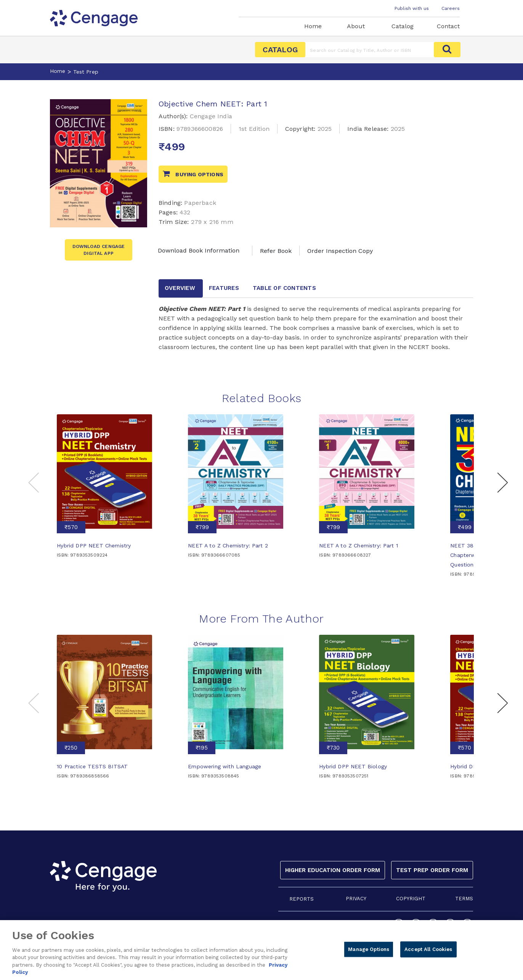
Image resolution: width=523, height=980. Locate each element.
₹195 (202, 748)
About (356, 26)
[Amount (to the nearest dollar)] (370, 50)
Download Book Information (199, 250)
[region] (261, 950)
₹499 (465, 527)
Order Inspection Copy (340, 251)
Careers (451, 8)
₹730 (333, 748)
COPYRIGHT (411, 899)
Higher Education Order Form (333, 870)
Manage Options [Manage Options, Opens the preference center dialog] (369, 949)
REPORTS (302, 899)
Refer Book (276, 251)
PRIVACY (356, 899)
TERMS (464, 899)
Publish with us (412, 8)
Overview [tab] (180, 288)
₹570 (71, 527)
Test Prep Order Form (432, 870)
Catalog (403, 26)
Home (313, 26)
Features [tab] (224, 288)
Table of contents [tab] (284, 288)
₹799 (202, 527)
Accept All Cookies (428, 949)
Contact (448, 26)
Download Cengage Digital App (99, 250)
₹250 (71, 748)
